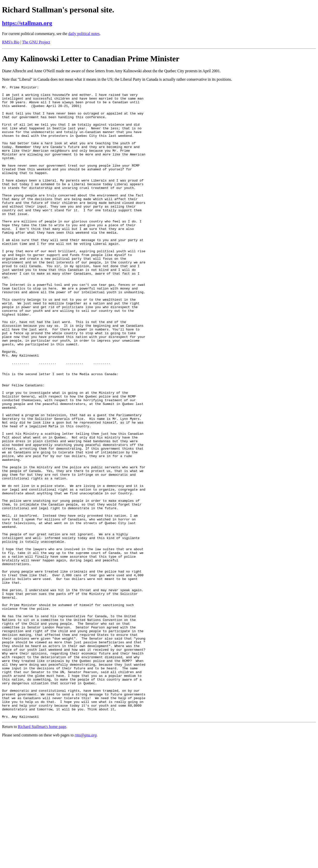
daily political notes (84, 34)
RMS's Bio (11, 42)
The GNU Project (36, 42)
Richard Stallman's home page (42, 853)
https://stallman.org (27, 23)
